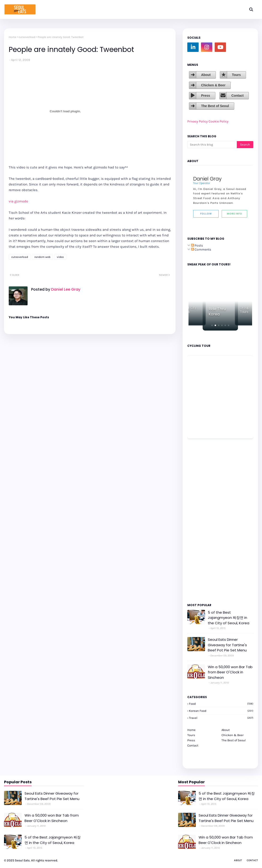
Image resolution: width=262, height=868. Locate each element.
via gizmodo (18, 201)
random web (42, 257)
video (60, 257)
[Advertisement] (201, 520)
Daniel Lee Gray (65, 289)
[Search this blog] (212, 145)
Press (205, 96)
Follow (206, 214)
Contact (237, 96)
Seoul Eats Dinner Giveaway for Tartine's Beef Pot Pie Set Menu (227, 645)
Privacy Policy (198, 121)
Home (12, 37)
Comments (201, 249)
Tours (236, 75)
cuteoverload (27, 37)
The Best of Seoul (215, 106)
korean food (221, 711)
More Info (235, 214)
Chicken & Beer (213, 85)
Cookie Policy (219, 121)
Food (221, 704)
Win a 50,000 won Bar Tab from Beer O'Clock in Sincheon (230, 672)
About (206, 75)
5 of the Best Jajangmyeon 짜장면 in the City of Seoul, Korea (229, 618)
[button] (212, 325)
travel (221, 718)
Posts (197, 245)
